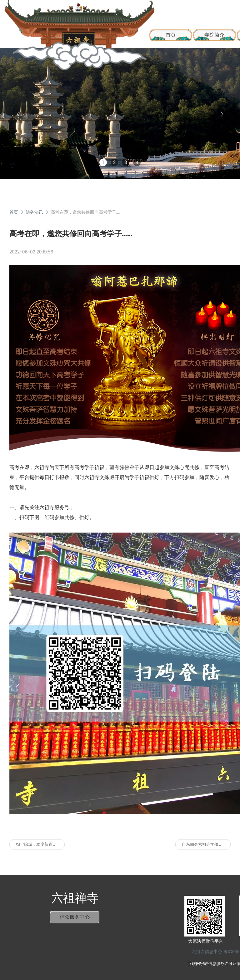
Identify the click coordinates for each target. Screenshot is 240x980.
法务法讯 (34, 212)
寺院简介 (214, 35)
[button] (18, 114)
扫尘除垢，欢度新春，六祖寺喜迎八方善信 (40, 844)
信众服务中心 (75, 917)
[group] (120, 114)
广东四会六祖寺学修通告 (204, 844)
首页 (14, 212)
